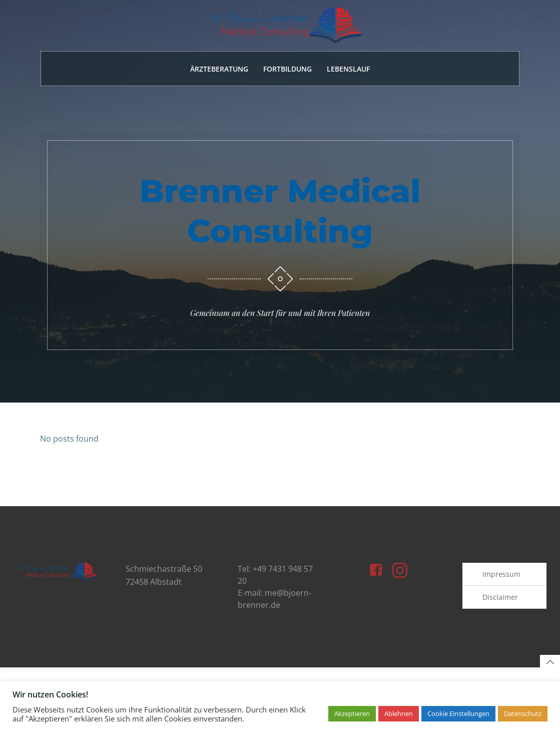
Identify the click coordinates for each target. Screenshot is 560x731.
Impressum (502, 591)
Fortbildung (288, 69)
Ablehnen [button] (399, 713)
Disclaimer (501, 614)
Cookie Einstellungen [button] (458, 713)
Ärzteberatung (219, 69)
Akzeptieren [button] (352, 713)
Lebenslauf (348, 69)
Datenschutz (523, 713)
